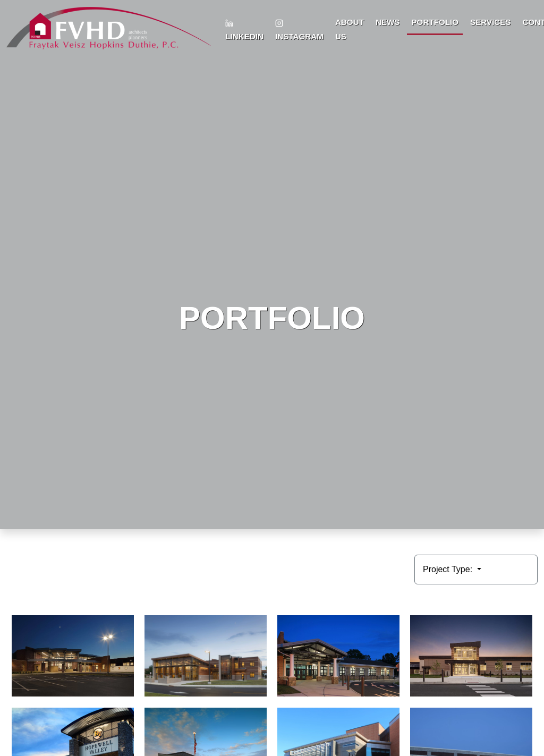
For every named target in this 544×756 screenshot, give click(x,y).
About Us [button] (350, 29)
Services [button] (491, 22)
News (388, 22)
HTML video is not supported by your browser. (272, 265)
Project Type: (449, 569)
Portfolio (435, 22)
